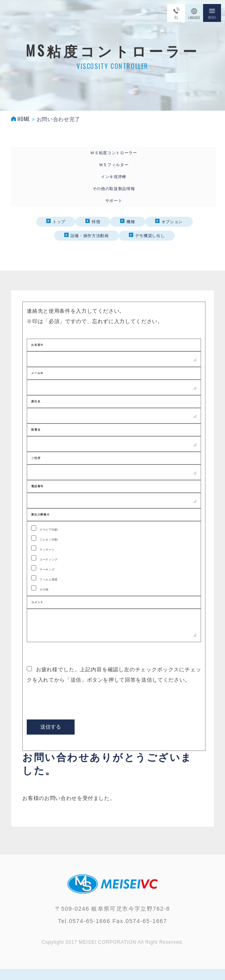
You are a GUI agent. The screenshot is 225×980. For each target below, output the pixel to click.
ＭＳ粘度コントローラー (113, 153)
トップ (56, 221)
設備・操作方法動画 (87, 235)
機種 (127, 221)
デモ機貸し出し (147, 235)
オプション (169, 221)
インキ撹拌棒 (114, 177)
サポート (114, 201)
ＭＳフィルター (114, 165)
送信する (51, 739)
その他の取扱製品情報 (114, 189)
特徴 (93, 221)
